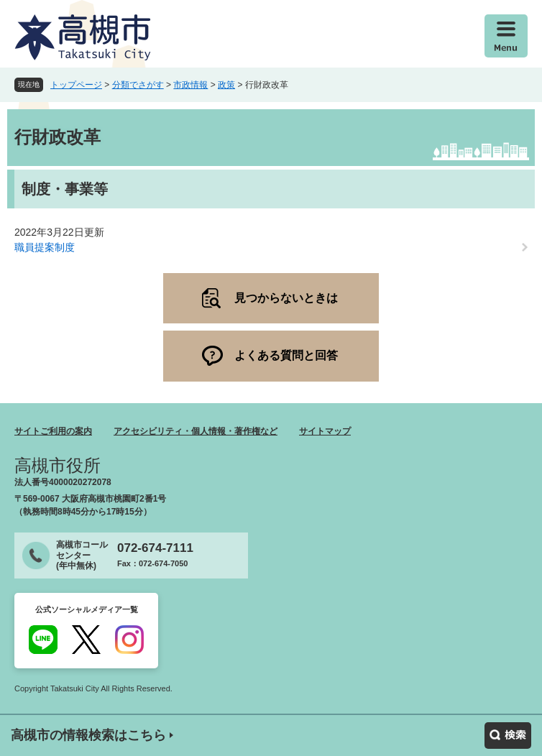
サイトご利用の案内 (53, 431)
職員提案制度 (45, 247)
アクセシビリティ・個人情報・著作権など (196, 431)
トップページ (76, 85)
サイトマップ (325, 431)
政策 (226, 85)
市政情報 (190, 85)
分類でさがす (138, 85)
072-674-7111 (155, 548)
